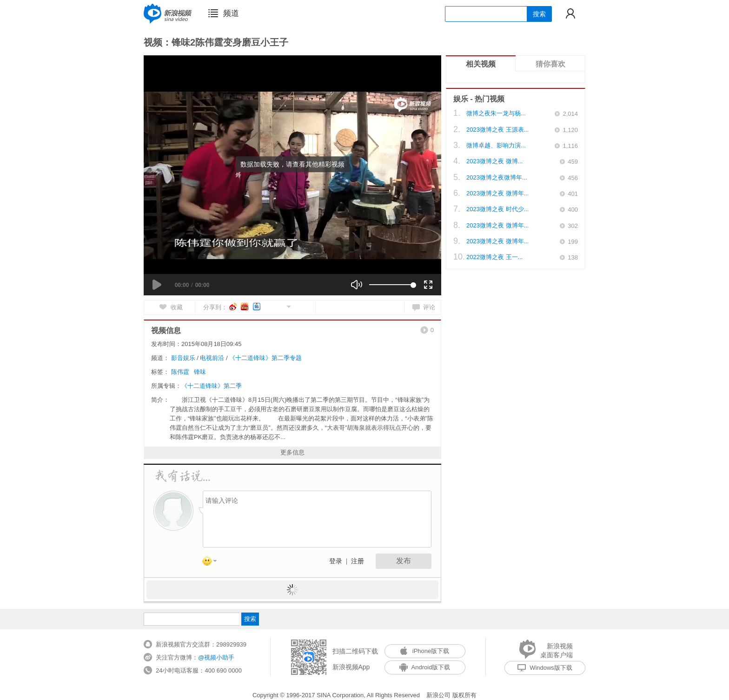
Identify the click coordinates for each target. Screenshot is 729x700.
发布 (404, 561)
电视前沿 (212, 358)
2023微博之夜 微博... (494, 161)
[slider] (391, 285)
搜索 (539, 14)
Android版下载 (425, 667)
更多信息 (292, 452)
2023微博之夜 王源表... (497, 130)
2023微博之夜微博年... (497, 177)
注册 (358, 561)
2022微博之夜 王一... (494, 257)
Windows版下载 (545, 668)
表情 (213, 563)
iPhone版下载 (425, 651)
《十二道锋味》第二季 (212, 386)
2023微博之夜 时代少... (497, 209)
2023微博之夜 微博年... (497, 193)
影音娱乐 (183, 358)
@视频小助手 (216, 657)
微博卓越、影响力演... (496, 145)
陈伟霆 (180, 372)
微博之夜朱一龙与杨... (496, 113)
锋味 (200, 372)
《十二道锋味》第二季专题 (265, 358)
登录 (336, 561)
